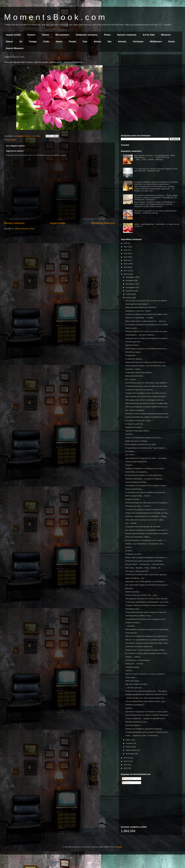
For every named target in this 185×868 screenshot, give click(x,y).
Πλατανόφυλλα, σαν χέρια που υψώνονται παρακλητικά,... (148, 629)
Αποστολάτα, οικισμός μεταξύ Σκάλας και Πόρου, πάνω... (147, 643)
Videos (45, 35)
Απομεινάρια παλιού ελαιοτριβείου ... (139, 373)
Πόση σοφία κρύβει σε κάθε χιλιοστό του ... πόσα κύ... (146, 321)
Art (21, 42)
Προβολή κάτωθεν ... (133, 499)
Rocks (172, 42)
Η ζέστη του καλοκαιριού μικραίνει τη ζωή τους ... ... (145, 438)
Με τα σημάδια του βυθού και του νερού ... (142, 444)
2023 (126, 250)
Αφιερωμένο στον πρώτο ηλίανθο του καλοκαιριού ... (146, 581)
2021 (126, 257)
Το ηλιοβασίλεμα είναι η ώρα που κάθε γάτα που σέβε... (147, 386)
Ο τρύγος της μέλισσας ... (135, 424)
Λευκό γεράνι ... (131, 677)
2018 (126, 267)
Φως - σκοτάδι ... (132, 523)
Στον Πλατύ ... (131, 455)
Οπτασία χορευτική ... (134, 342)
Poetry (107, 35)
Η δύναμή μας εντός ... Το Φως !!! (138, 506)
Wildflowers (156, 42)
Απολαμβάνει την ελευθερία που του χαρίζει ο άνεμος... (147, 485)
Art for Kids (149, 35)
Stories (97, 42)
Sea (110, 42)
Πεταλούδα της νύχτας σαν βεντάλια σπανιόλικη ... (145, 561)
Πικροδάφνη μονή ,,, (133, 609)
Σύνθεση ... (129, 551)
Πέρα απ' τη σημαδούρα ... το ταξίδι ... (140, 318)
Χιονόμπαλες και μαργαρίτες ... (137, 472)
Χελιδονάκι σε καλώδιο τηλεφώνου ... (140, 646)
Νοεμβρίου (130, 280)
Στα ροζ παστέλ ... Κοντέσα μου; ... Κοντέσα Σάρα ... (145, 564)
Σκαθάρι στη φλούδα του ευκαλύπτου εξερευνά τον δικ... (147, 694)
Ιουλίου (129, 294)
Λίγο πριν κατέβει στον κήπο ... (137, 684)
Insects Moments (15, 48)
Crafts (46, 42)
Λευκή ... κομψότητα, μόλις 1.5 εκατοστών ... (142, 735)
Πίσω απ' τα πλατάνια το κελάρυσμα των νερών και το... (147, 636)
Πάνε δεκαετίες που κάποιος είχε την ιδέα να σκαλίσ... (146, 396)
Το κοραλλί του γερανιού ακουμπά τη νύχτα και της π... (146, 510)
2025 (126, 243)
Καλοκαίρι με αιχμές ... (134, 352)
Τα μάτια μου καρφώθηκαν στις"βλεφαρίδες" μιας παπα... (147, 602)
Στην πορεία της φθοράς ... (136, 410)
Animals (122, 42)
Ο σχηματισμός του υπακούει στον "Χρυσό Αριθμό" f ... (146, 448)
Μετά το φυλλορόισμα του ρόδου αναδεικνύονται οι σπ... (147, 407)
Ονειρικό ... (129, 465)
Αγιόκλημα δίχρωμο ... (134, 725)
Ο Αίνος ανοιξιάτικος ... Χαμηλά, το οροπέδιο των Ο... (146, 718)
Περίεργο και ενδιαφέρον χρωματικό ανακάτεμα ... (144, 729)
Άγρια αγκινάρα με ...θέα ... (136, 578)
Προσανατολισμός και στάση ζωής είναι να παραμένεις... (147, 503)
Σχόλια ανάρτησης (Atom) (24, 229)
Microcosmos (62, 35)
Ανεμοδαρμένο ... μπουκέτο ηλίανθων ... (141, 335)
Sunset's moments (127, 35)
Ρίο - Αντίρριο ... (131, 379)
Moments (166, 35)
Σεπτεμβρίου (131, 287)
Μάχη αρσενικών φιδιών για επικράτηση (141, 307)
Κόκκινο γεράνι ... (132, 328)
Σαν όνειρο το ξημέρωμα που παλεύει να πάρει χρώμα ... (147, 712)
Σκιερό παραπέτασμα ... (134, 489)
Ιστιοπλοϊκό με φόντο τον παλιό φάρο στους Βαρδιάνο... (147, 383)
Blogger (119, 847)
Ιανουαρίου (130, 754)
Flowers (31, 35)
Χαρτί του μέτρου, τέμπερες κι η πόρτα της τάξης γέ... (146, 674)
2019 (126, 264)
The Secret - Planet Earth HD (137, 571)
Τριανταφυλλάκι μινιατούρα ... (137, 482)
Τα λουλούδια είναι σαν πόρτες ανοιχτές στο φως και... (146, 612)
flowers (14, 140)
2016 (126, 274)
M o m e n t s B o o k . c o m (54, 17)
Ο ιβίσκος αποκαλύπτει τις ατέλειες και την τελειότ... (145, 468)
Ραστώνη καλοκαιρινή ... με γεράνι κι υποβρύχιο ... (145, 479)
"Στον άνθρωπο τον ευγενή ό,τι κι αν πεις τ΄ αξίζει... (145, 520)
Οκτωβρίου (130, 284)
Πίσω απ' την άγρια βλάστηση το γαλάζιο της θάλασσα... (147, 640)
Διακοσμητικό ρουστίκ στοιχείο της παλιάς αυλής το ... (146, 362)
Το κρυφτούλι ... (131, 355)
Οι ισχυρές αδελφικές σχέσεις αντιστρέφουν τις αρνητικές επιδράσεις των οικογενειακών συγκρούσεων (156, 183)
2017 (126, 271)
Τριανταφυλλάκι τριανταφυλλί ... (137, 304)
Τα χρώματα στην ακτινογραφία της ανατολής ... (144, 527)
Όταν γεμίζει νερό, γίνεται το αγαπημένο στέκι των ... (145, 400)
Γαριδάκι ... (129, 708)
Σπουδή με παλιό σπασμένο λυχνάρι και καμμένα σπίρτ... (147, 414)
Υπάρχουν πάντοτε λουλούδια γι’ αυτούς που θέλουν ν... (147, 605)
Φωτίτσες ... (130, 434)
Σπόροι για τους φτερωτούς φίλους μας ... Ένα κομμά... (147, 691)
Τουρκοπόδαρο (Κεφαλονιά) (136, 462)
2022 (126, 253)
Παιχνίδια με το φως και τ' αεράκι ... (139, 311)
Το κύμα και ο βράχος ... (134, 359)
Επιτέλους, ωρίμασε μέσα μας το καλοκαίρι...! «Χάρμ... (146, 516)
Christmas (138, 42)
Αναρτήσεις (128, 779)
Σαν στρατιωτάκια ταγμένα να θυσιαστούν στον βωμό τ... (147, 585)
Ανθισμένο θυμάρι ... (133, 667)
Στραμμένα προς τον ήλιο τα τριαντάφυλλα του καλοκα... (147, 338)
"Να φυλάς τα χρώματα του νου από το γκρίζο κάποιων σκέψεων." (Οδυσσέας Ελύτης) (155, 212)
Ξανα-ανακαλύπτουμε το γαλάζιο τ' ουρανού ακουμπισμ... (147, 715)
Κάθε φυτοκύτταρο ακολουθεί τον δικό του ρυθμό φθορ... (147, 403)
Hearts (59, 42)
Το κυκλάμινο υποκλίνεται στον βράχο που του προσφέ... (147, 325)
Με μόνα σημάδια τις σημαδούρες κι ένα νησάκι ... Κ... (146, 540)
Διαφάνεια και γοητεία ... (134, 427)
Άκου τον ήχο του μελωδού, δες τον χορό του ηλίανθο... (147, 301)
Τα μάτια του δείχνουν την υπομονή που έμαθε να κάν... (147, 314)
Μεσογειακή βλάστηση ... (135, 376)
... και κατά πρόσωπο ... (134, 688)
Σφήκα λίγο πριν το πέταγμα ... (137, 441)
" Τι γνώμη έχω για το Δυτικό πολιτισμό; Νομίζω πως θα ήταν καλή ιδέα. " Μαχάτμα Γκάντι (156, 170)
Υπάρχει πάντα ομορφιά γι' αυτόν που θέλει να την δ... (146, 393)
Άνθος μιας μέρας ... (133, 681)
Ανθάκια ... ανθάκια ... (134, 657)
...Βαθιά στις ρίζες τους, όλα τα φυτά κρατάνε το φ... (145, 698)
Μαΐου (128, 740)
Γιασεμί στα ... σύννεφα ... (135, 664)
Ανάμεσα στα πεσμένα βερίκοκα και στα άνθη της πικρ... (147, 513)
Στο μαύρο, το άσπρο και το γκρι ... (139, 420)
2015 (126, 758)
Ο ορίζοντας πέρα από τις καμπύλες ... (140, 390)
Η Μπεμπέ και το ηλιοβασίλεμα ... (138, 660)
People (73, 42)
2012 (126, 768)
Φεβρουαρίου (131, 750)
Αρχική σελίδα (13, 35)
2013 (126, 765)
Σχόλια (126, 783)
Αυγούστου (130, 291)
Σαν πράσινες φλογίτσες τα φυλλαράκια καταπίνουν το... (147, 530)
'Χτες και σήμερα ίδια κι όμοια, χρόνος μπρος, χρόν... (146, 701)
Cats (85, 42)
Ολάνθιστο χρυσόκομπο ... (135, 705)
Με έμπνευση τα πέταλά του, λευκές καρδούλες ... (144, 475)
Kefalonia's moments (87, 35)
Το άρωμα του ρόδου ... (134, 554)
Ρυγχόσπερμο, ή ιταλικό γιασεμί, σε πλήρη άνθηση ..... (146, 650)
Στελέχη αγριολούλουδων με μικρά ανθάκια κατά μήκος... (147, 533)
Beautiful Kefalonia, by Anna (136, 722)
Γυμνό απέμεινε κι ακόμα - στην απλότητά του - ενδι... (146, 366)
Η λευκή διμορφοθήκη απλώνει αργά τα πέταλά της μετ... (147, 732)
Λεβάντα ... (129, 670)
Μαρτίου (129, 747)
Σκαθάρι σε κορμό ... (133, 623)
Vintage (33, 42)
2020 (126, 260)
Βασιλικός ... (130, 588)
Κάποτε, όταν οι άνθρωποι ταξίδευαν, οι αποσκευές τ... (146, 558)
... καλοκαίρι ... (131, 626)
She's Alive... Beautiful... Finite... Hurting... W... (143, 568)
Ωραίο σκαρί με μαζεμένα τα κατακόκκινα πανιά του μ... (147, 349)
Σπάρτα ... (129, 547)
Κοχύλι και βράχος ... (133, 592)
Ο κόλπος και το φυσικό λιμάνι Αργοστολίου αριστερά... (147, 575)
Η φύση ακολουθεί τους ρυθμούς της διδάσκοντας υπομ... (147, 417)
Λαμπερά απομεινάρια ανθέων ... (138, 431)
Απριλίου (129, 743)
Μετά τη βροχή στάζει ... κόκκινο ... (139, 496)
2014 (126, 761)
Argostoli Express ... (133, 345)
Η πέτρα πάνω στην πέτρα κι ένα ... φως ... (142, 595)
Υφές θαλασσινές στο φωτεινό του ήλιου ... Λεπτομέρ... (146, 458)
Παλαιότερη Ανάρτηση (103, 223)
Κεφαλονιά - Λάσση (133, 369)
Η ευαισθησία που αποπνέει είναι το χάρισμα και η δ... (146, 619)
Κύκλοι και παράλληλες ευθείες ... (138, 537)
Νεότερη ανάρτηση (14, 223)
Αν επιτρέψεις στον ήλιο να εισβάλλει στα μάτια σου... (146, 492)
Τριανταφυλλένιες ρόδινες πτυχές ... (139, 616)
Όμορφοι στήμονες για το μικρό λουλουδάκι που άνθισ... (147, 331)
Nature (9, 42)
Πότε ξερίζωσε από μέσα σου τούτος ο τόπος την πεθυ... (147, 599)
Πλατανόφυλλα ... (132, 633)
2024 (126, 247)
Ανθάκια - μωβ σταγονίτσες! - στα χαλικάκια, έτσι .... (145, 544)
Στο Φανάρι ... (131, 451)
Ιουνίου (129, 298)
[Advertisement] (151, 75)
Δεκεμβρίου (130, 277)
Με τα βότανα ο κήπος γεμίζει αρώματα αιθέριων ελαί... (147, 653)
